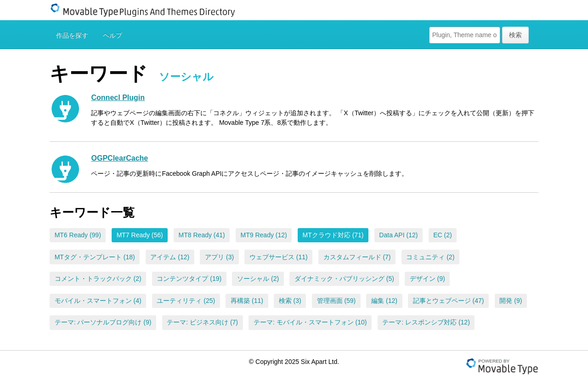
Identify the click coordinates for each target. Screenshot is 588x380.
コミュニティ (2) (430, 257)
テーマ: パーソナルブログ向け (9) (103, 322)
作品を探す (72, 35)
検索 (515, 35)
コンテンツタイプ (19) (189, 279)
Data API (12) (398, 235)
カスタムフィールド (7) (357, 257)
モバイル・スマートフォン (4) (98, 301)
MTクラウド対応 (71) (333, 235)
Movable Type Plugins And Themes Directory (148, 10)
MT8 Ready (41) (202, 235)
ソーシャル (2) (258, 279)
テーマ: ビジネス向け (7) (202, 322)
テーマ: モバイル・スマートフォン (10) (310, 322)
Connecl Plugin (118, 97)
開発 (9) (511, 301)
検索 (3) (290, 301)
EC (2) (442, 235)
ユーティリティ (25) (186, 301)
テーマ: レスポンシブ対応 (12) (426, 322)
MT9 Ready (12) (264, 235)
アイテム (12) (170, 257)
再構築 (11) (247, 301)
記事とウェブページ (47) (449, 301)
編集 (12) (384, 301)
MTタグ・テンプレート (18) (95, 257)
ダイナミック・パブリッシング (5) (344, 279)
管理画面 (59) (336, 301)
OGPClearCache (119, 158)
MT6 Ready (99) (78, 235)
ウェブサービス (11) (279, 257)
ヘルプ (113, 35)
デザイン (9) (427, 279)
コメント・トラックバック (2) (98, 279)
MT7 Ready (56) (140, 235)
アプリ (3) (219, 257)
